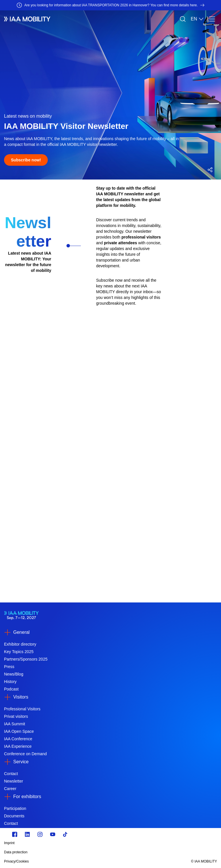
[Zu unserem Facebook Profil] (15, 834)
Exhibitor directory (20, 644)
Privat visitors (16, 716)
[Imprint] (79, 843)
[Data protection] (79, 852)
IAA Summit (15, 724)
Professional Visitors (22, 709)
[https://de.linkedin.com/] (27, 834)
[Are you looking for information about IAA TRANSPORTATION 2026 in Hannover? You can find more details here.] (110, 5)
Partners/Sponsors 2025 (26, 659)
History (10, 682)
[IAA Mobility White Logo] (27, 19)
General (21, 632)
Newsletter (14, 781)
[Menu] (212, 19)
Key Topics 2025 (19, 652)
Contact (11, 774)
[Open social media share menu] (210, 170)
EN (197, 19)
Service (21, 762)
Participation (15, 808)
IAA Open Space (19, 731)
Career (10, 789)
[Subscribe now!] (26, 160)
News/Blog (14, 674)
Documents (14, 816)
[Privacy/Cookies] (79, 861)
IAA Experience (18, 746)
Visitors (21, 697)
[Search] (183, 19)
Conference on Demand (25, 754)
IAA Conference (18, 739)
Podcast (11, 689)
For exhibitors (27, 797)
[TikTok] (65, 834)
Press (9, 667)
